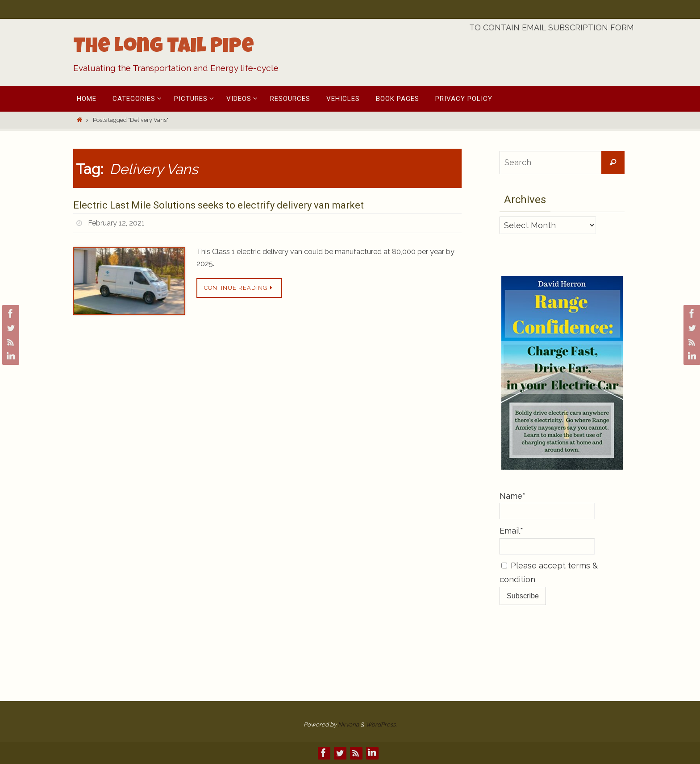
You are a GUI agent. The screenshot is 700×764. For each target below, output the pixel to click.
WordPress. (381, 724)
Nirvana (348, 724)
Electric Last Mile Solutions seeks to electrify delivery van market (219, 205)
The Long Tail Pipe (164, 48)
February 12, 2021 (116, 223)
